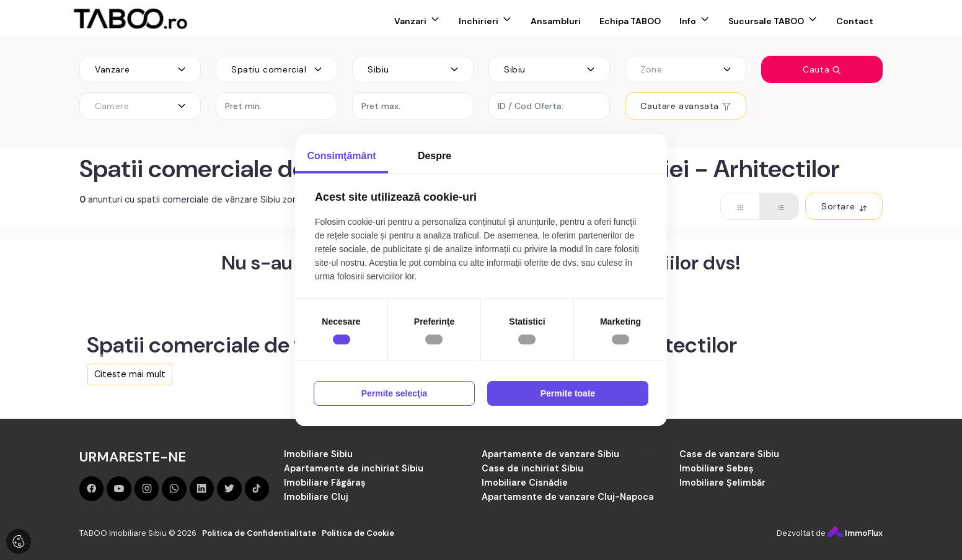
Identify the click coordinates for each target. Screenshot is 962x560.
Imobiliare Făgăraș (325, 483)
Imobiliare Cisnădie (525, 483)
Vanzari (410, 21)
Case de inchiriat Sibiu (532, 468)
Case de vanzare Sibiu (729, 454)
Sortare (844, 206)
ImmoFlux (855, 533)
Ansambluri (556, 21)
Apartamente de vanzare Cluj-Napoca (568, 497)
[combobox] (140, 69)
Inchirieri (479, 21)
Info (688, 21)
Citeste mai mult (130, 374)
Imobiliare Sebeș (717, 468)
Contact (855, 21)
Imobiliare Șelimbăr (722, 483)
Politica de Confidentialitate (259, 533)
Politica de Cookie (358, 533)
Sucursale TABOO (766, 21)
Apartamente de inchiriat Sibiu (354, 468)
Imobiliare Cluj (316, 497)
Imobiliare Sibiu (318, 454)
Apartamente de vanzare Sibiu (550, 454)
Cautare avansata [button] (685, 106)
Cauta (822, 69)
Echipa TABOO (630, 21)
